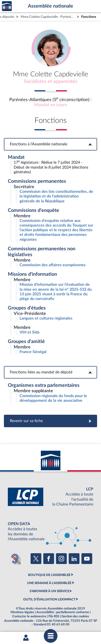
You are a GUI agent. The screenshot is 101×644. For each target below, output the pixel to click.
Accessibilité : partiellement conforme (63, 612)
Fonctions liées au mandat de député (51, 372)
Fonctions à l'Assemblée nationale (50, 144)
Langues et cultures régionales (46, 318)
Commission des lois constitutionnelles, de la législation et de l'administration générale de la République (56, 196)
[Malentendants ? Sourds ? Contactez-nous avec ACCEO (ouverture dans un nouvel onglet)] (15, 559)
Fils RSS (54, 616)
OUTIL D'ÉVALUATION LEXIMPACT (49, 599)
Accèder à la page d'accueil (7, 6)
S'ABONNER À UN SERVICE (49, 591)
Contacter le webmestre (29, 616)
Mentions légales (22, 612)
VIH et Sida (29, 332)
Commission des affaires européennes (53, 265)
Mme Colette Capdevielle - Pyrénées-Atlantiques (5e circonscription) (48, 17)
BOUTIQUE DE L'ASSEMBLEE (49, 575)
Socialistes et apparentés (50, 81)
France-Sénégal (33, 352)
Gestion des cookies (75, 616)
